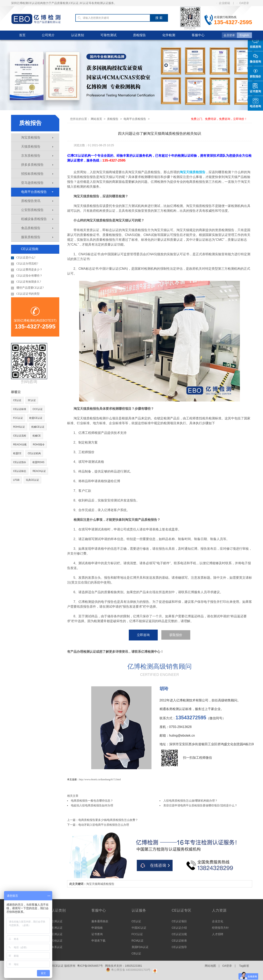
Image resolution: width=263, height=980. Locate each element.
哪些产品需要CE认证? (27, 288)
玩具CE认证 (32, 480)
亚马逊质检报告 (37, 183)
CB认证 (136, 953)
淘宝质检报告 (37, 137)
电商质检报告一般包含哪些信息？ (92, 801)
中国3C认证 (139, 928)
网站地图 (210, 966)
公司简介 (48, 35)
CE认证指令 (20, 462)
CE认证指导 (179, 947)
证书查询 (97, 934)
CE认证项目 (179, 921)
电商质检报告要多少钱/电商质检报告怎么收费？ (108, 820)
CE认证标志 (20, 471)
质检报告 (139, 35)
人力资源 (219, 910)
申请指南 (97, 928)
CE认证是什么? (23, 258)
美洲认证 (57, 928)
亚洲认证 (57, 934)
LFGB (16, 480)
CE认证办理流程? (25, 264)
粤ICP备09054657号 (90, 966)
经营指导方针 (220, 928)
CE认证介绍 (179, 928)
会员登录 (229, 35)
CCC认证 (38, 409)
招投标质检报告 (37, 174)
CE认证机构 (34, 453)
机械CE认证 (38, 427)
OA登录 (243, 3)
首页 (22, 35)
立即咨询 (143, 635)
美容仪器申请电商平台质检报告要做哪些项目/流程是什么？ (200, 805)
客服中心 (198, 35)
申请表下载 (98, 941)
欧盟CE (17, 453)
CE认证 (17, 400)
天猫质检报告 (37, 147)
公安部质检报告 (37, 210)
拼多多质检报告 (37, 165)
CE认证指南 (30, 249)
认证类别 (78, 35)
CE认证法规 (179, 934)
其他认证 (57, 941)
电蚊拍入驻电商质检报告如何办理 (92, 805)
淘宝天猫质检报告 (192, 172)
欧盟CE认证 (36, 418)
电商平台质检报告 (37, 192)
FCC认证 (18, 418)
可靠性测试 (108, 35)
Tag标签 (244, 966)
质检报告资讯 (37, 201)
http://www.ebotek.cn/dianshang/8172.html (100, 779)
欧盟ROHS (38, 462)
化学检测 (169, 35)
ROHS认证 (19, 427)
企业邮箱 (223, 3)
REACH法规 (20, 445)
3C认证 (32, 400)
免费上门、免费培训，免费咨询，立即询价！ (219, 119)
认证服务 (139, 910)
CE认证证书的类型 (25, 294)
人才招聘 (218, 934)
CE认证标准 (20, 409)
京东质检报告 (37, 156)
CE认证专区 (182, 910)
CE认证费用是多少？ (27, 270)
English (244, 35)
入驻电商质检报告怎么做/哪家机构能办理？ (190, 801)
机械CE (37, 436)
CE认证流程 (20, 436)
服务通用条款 (100, 921)
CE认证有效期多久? (26, 282)
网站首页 (96, 119)
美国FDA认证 (140, 947)
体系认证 (57, 947)
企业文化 (218, 921)
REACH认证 (39, 471)
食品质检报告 (37, 228)
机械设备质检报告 (37, 219)
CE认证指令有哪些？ (27, 276)
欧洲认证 (57, 921)
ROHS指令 (39, 445)
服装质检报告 (37, 237)
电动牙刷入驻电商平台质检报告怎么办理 (104, 825)
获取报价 (176, 635)
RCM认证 (138, 941)
